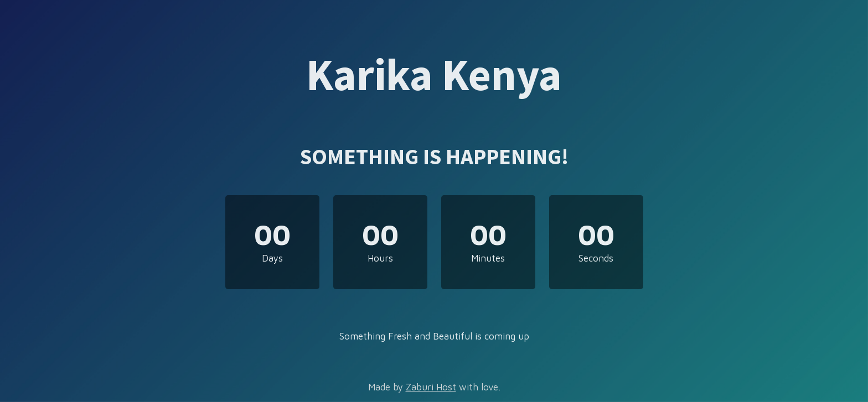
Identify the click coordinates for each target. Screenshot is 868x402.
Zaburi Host (431, 387)
